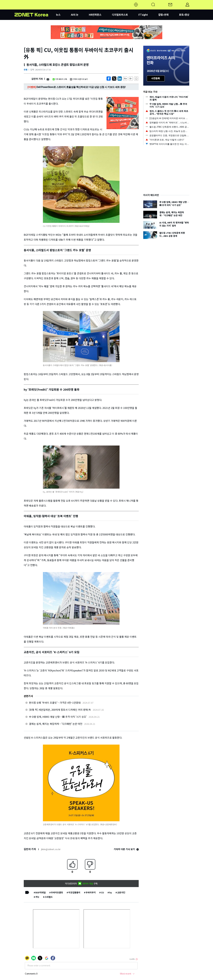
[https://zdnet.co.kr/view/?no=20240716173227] (109, 79)
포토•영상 (184, 15)
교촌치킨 (121, 892)
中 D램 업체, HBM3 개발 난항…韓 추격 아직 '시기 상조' (58, 717)
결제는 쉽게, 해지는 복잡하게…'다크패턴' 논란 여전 (56, 724)
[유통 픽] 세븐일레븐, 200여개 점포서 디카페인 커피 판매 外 (60, 710)
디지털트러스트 (120, 15)
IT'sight (143, 15)
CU (102, 892)
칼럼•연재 (163, 15)
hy (111, 892)
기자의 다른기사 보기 (79, 79)
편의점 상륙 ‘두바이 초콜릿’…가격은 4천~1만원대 (55, 703)
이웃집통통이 (74, 892)
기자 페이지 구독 (60, 79)
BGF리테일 (41, 892)
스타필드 (49, 897)
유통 (26, 70)
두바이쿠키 (91, 892)
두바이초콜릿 (57, 892)
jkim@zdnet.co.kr (51, 849)
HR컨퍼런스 (95, 15)
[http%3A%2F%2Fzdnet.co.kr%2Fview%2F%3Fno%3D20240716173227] (120, 79)
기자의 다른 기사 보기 (126, 849)
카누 (37, 897)
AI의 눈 (75, 15)
